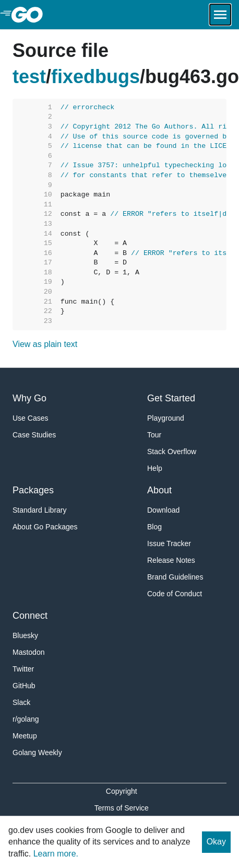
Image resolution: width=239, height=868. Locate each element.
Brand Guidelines (175, 577)
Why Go (29, 398)
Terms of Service (122, 808)
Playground (166, 418)
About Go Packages (45, 527)
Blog (154, 527)
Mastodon (28, 652)
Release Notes (171, 560)
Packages (33, 490)
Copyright (122, 791)
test (29, 77)
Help (155, 468)
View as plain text (45, 344)
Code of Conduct (175, 594)
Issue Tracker (169, 543)
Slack (21, 702)
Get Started (171, 398)
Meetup (25, 736)
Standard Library (40, 510)
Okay (216, 842)
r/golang (26, 719)
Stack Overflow (172, 452)
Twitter (23, 669)
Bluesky (25, 635)
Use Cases (30, 418)
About (159, 490)
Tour (154, 435)
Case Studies (34, 435)
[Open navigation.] (220, 15)
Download (163, 510)
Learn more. (56, 854)
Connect (30, 616)
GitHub (24, 686)
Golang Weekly (37, 753)
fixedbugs (95, 77)
